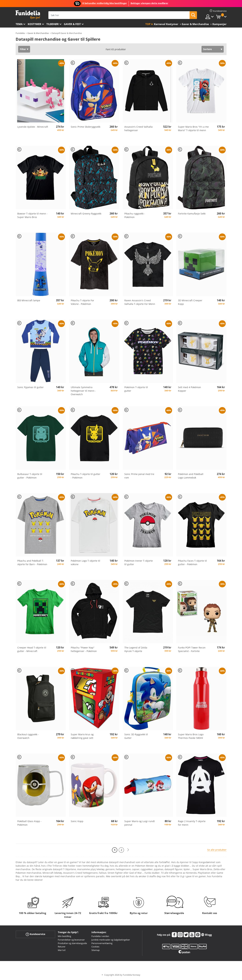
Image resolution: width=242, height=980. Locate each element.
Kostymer (34, 24)
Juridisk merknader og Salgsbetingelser (111, 940)
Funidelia (20, 33)
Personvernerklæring (102, 943)
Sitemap (96, 950)
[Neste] (128, 850)
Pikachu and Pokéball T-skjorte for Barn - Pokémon (32, 562)
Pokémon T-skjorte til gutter (136, 389)
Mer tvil (62, 950)
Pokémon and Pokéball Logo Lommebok (191, 476)
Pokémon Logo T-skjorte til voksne (85, 562)
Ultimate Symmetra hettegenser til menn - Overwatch (83, 391)
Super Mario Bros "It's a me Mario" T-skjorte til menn (193, 128)
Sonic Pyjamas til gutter (31, 387)
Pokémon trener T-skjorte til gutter (139, 562)
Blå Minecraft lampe (29, 300)
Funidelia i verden (100, 936)
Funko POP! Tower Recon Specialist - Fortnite (192, 649)
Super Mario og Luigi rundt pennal (140, 823)
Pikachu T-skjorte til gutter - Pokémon (86, 476)
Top (148, 24)
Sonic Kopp (77, 821)
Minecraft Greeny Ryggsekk (86, 214)
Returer (62, 947)
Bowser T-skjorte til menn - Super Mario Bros (32, 215)
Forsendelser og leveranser (71, 940)
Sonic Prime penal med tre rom (139, 476)
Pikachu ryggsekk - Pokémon (135, 215)
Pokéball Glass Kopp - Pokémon (29, 823)
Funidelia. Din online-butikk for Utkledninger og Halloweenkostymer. (28, 15)
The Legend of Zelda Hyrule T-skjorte (136, 649)
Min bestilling (64, 936)
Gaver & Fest (72, 24)
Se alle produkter (217, 850)
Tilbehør (53, 24)
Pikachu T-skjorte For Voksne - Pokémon (82, 302)
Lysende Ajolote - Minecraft (33, 127)
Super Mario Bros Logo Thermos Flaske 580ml (191, 736)
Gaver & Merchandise (38, 33)
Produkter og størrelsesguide (72, 943)
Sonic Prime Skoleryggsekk (86, 127)
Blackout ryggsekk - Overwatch (28, 736)
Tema (19, 24)
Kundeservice (35, 934)
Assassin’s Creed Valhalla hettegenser (138, 128)
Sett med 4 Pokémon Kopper (189, 389)
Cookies (95, 947)
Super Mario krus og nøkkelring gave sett (82, 736)
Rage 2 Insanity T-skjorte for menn (192, 823)
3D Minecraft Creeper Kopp (190, 302)
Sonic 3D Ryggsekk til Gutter (136, 736)
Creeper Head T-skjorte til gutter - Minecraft (32, 649)
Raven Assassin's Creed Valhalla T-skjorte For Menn (140, 302)
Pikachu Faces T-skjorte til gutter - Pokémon (192, 562)
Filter (23, 49)
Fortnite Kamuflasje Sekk (192, 214)
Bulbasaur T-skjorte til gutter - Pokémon (30, 476)
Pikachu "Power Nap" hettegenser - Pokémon (84, 649)
